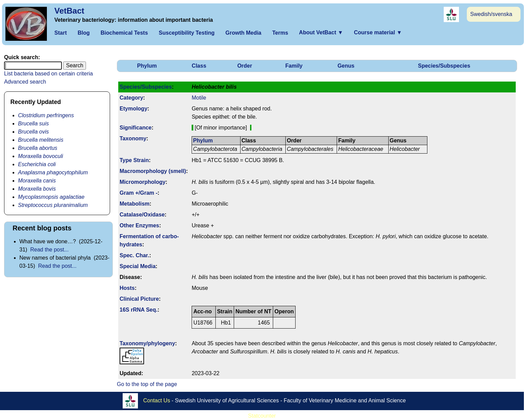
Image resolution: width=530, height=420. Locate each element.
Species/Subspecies (444, 66)
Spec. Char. (134, 255)
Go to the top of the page (147, 384)
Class (199, 66)
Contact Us (157, 400)
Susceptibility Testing (187, 33)
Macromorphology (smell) (153, 171)
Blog (84, 33)
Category (131, 98)
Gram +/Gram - (139, 193)
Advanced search (25, 82)
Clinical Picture (139, 299)
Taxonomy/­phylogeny (147, 343)
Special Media (138, 266)
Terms (280, 33)
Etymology (134, 109)
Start (60, 33)
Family (294, 66)
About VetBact (321, 32)
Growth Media (243, 33)
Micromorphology (143, 182)
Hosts (127, 288)
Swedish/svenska (491, 14)
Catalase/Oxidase (142, 215)
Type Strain (134, 160)
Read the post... (49, 250)
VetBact (69, 11)
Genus (346, 66)
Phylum (147, 66)
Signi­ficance (136, 128)
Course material (378, 32)
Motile (199, 98)
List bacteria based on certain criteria (48, 74)
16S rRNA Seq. (138, 310)
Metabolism (135, 204)
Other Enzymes (139, 225)
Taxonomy (133, 138)
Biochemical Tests (124, 33)
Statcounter (262, 416)
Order (245, 66)
